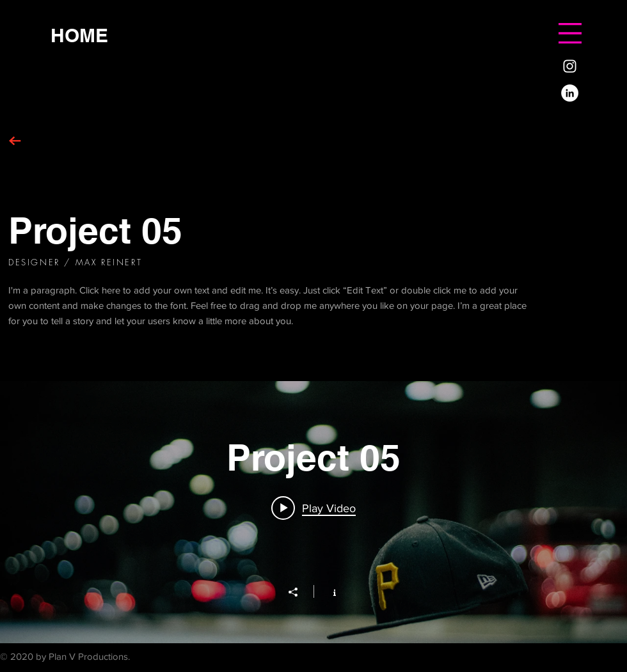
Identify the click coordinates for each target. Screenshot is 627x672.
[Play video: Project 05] (313, 508)
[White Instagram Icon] (570, 66)
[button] (570, 33)
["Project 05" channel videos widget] (313, 512)
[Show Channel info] (328, 591)
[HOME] (79, 35)
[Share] (299, 592)
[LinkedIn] (570, 93)
